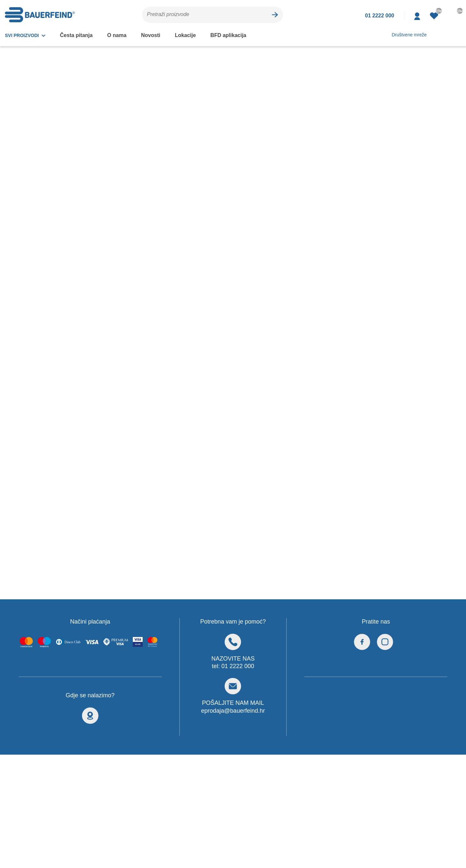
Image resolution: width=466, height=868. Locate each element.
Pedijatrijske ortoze (28, 240)
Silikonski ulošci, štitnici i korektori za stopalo (35, 223)
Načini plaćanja (45, 706)
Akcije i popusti (129, 141)
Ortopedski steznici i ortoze (44, 102)
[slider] (11, 289)
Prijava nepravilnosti (52, 716)
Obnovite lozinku (48, 736)
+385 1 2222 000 (61, 635)
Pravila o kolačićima (324, 686)
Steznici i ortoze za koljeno (37, 128)
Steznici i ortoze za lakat (34, 186)
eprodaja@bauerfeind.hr (233, 557)
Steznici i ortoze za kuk (33, 140)
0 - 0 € (13, 275)
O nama (116, 35)
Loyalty (37, 696)
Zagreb (173, 634)
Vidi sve (174, 659)
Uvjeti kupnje (43, 726)
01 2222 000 (238, 512)
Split (170, 642)
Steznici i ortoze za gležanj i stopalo (38, 157)
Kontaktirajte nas (48, 686)
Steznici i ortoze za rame (34, 173)
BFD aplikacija (223, 35)
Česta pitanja (76, 35)
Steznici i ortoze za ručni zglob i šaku (43, 202)
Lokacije (182, 35)
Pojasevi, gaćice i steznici (35, 252)
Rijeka (172, 650)
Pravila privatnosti (323, 696)
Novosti (149, 35)
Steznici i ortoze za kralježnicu (41, 116)
